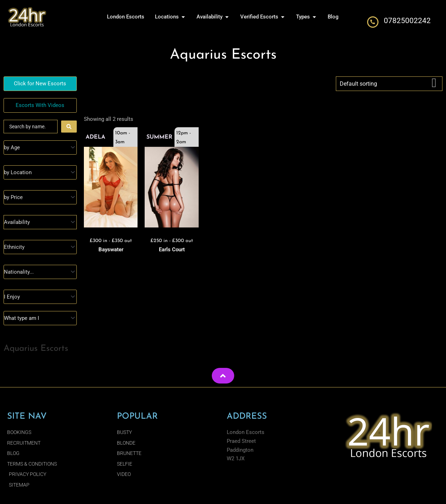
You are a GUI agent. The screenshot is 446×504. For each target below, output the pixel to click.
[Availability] (40, 222)
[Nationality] (40, 272)
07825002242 (407, 21)
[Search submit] (69, 127)
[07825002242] (373, 22)
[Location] (40, 172)
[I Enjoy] (40, 297)
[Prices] (40, 197)
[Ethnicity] (40, 247)
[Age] (40, 148)
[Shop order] (389, 84)
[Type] (40, 318)
